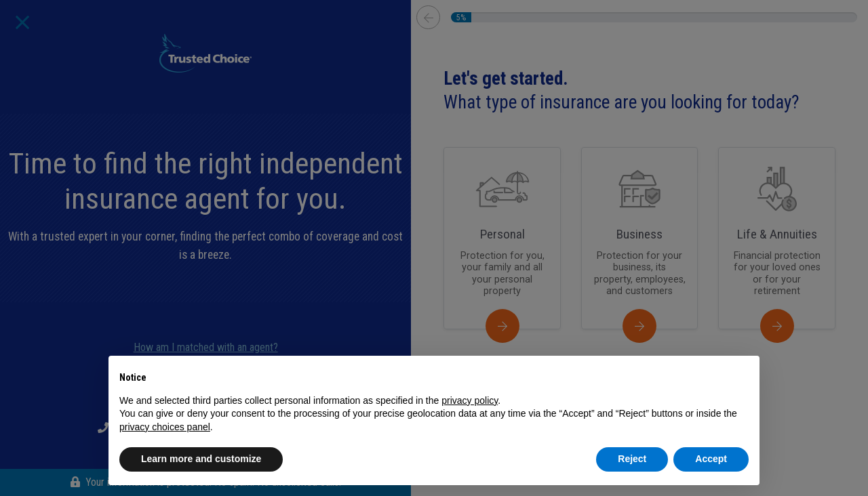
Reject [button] (632, 459)
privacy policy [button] (470, 400)
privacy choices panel (165, 427)
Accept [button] (711, 459)
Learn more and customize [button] (201, 459)
